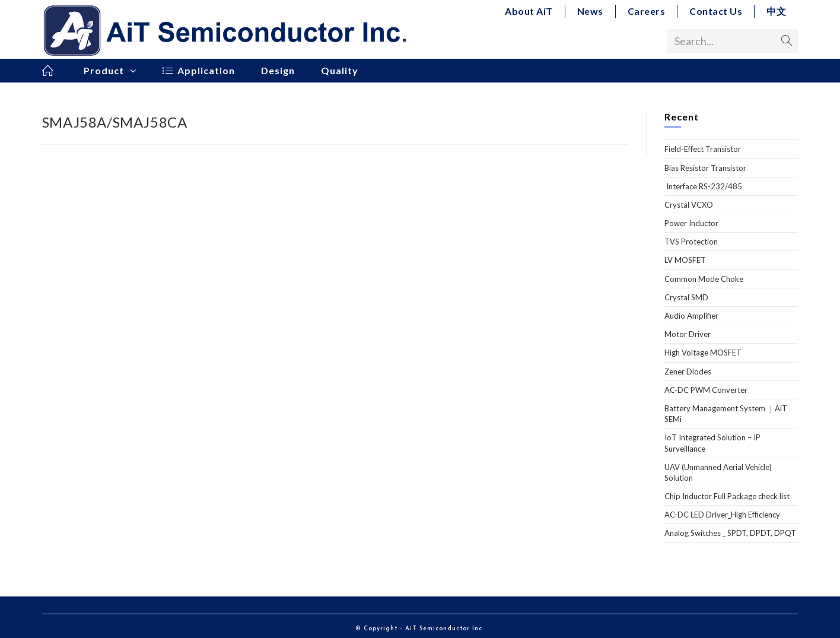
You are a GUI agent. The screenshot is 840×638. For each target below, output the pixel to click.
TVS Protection (691, 242)
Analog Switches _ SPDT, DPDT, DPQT (730, 533)
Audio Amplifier (691, 316)
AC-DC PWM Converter (706, 390)
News (590, 11)
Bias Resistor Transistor (705, 168)
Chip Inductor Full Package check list (727, 496)
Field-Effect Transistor (703, 149)
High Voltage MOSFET (703, 353)
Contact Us (716, 11)
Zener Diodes (688, 372)
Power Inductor (691, 223)
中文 (776, 11)
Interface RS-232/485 (703, 186)
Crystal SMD (686, 297)
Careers (647, 11)
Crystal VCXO (689, 205)
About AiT (529, 11)
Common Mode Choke (704, 279)
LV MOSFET (685, 260)
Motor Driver (688, 334)
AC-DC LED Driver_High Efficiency (722, 515)
